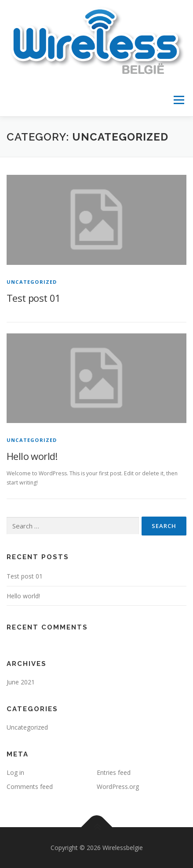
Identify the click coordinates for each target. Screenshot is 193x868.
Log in (15, 772)
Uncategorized (32, 282)
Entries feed (114, 772)
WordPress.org (118, 787)
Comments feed (30, 787)
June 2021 (21, 682)
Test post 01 (34, 298)
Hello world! (32, 456)
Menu (178, 100)
